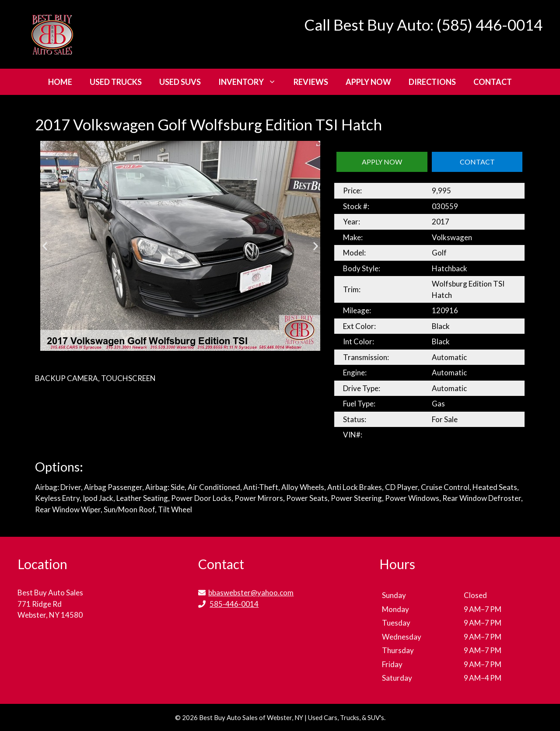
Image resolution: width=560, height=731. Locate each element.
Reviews (311, 82)
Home (60, 82)
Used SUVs (180, 82)
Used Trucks (116, 82)
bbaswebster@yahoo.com (251, 593)
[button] (45, 246)
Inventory (252, 82)
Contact (493, 82)
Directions (432, 82)
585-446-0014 (234, 604)
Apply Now (368, 82)
